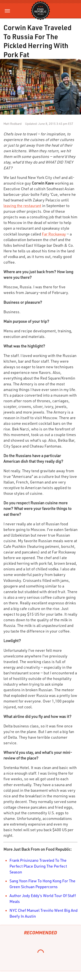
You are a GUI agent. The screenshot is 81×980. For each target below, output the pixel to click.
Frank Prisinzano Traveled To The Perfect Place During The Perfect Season (38, 866)
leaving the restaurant (22, 206)
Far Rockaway (54, 234)
